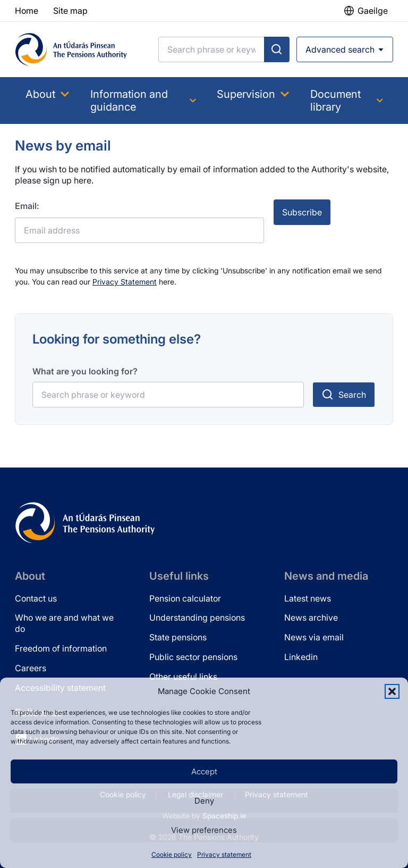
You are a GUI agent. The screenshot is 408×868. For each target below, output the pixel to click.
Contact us (36, 598)
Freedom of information (61, 648)
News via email (314, 637)
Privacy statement (224, 854)
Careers (31, 668)
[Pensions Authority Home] (71, 49)
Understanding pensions (197, 617)
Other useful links (183, 677)
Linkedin (301, 657)
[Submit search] (277, 49)
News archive (311, 617)
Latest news (308, 598)
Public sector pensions (193, 657)
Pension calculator (185, 598)
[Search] (211, 49)
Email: (27, 206)
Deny (204, 801)
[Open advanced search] (345, 49)
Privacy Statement (125, 282)
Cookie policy (172, 854)
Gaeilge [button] (373, 11)
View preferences (204, 830)
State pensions (178, 637)
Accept (204, 771)
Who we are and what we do (64, 623)
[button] (392, 691)
